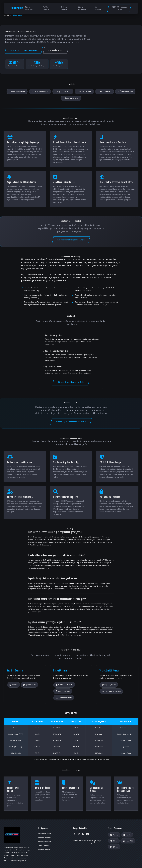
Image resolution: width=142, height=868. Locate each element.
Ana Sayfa (7, 15)
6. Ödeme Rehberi (125, 91)
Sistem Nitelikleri (29, 8)
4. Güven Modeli (84, 91)
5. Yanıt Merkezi (105, 91)
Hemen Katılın (44, 850)
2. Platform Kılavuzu (40, 91)
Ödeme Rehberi (64, 8)
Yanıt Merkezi (98, 8)
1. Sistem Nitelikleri (17, 91)
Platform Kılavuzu (46, 8)
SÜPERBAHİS (17, 8)
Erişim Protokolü (82, 8)
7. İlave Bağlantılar (71, 98)
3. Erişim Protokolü (63, 91)
